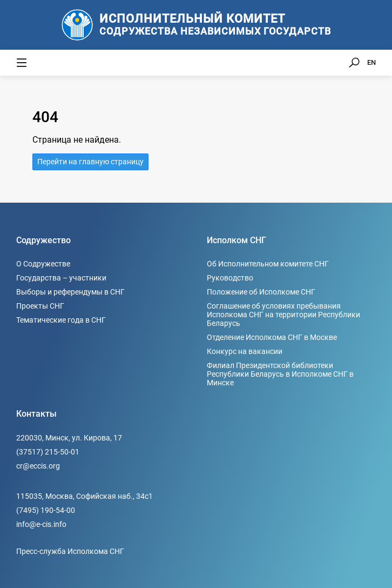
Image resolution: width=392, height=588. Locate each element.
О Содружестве (43, 264)
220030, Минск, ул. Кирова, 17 (69, 438)
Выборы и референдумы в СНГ (70, 292)
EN (371, 62)
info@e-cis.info (41, 524)
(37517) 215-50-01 (48, 452)
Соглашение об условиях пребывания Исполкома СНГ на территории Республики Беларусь (283, 315)
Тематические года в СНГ (61, 320)
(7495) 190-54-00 (46, 510)
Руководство (230, 278)
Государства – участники (61, 278)
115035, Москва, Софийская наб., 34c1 (85, 496)
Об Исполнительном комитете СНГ (268, 264)
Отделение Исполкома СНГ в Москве (272, 337)
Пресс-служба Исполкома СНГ (70, 551)
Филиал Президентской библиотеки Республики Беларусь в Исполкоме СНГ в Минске (280, 374)
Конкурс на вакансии (245, 351)
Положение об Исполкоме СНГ (261, 292)
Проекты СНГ (40, 306)
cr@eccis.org (38, 466)
